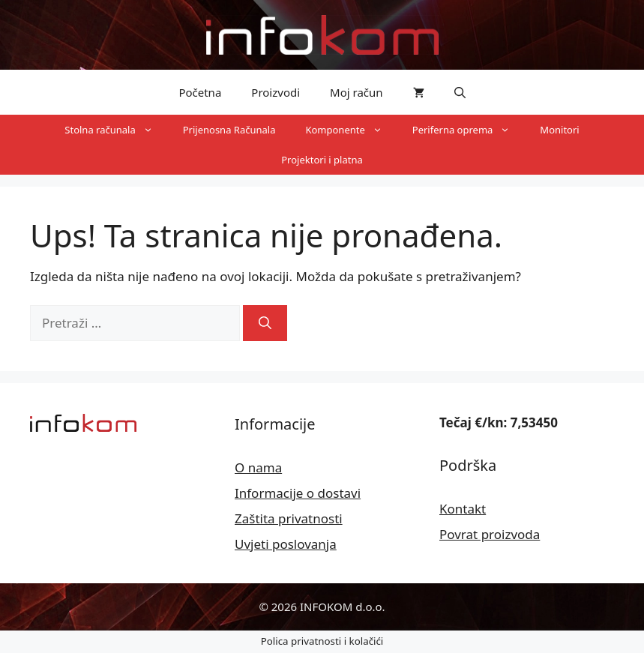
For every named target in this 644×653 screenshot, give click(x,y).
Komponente (351, 130)
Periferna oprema (469, 130)
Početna (200, 92)
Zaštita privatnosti (289, 518)
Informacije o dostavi (298, 493)
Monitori (559, 130)
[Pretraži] (265, 323)
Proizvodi (276, 92)
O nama (258, 467)
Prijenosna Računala (229, 130)
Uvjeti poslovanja (286, 544)
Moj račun (356, 92)
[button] (460, 92)
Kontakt (463, 509)
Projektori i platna (322, 160)
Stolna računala (116, 130)
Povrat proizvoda (490, 534)
